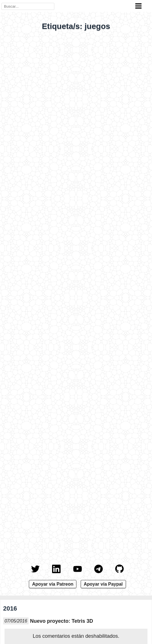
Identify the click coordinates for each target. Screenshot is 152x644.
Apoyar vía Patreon (53, 584)
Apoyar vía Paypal (103, 584)
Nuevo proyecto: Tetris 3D (62, 621)
